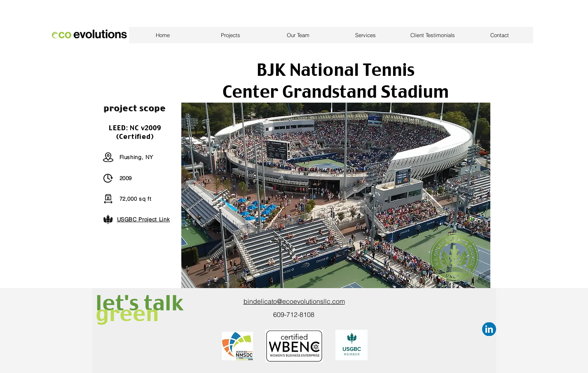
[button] (336, 195)
